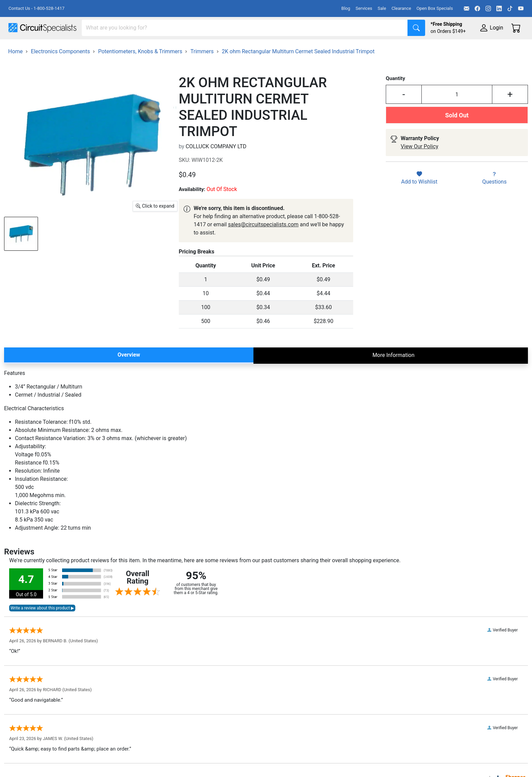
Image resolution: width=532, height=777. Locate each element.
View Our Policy (420, 165)
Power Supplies (159, 48)
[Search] (245, 28)
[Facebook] (477, 8)
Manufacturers (59, 48)
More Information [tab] (394, 373)
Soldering (258, 48)
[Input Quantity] (457, 113)
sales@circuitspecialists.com (263, 243)
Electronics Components (366, 48)
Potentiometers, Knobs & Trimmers (140, 70)
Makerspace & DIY (212, 48)
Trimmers (202, 70)
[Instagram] (488, 8)
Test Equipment (108, 48)
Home (15, 70)
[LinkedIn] (499, 8)
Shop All (19, 48)
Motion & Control (303, 48)
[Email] (467, 8)
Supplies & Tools (428, 48)
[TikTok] (510, 8)
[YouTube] (521, 8)
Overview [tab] (129, 373)
